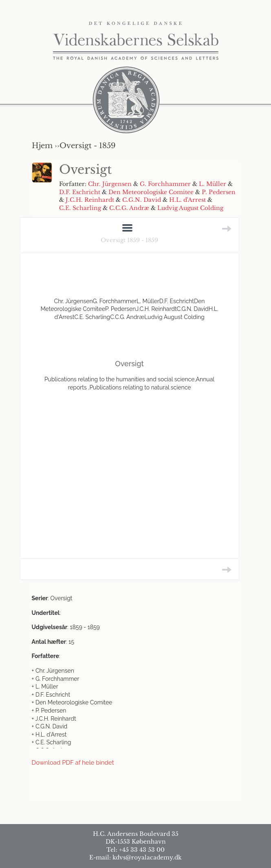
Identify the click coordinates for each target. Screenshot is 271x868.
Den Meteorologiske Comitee (151, 192)
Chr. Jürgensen (110, 184)
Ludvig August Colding (190, 208)
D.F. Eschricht (80, 192)
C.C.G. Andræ (129, 208)
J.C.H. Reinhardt (90, 200)
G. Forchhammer (165, 184)
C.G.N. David (142, 200)
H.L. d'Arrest (187, 200)
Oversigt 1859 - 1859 (129, 240)
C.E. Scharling (80, 208)
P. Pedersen (219, 192)
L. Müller (213, 184)
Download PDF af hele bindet (73, 763)
